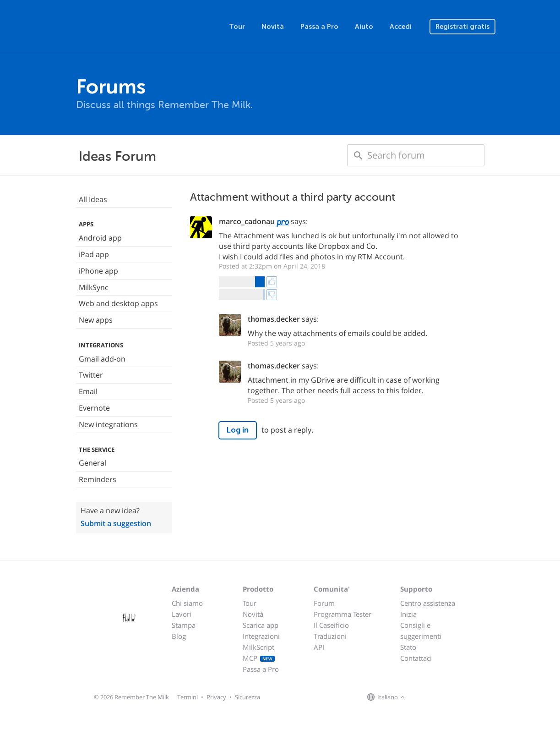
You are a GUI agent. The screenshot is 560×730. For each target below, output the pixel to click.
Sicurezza (247, 697)
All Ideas (93, 199)
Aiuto (364, 27)
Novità (273, 27)
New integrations (108, 424)
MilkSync (94, 287)
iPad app (94, 254)
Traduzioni (330, 636)
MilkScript (258, 647)
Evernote (94, 408)
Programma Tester (343, 614)
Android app (100, 238)
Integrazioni (261, 636)
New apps (96, 320)
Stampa (184, 625)
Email (88, 391)
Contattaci (416, 658)
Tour (237, 27)
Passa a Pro (319, 27)
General (92, 463)
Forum (324, 603)
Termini (188, 697)
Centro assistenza (428, 603)
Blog (179, 636)
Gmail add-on (102, 359)
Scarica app (261, 625)
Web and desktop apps (118, 303)
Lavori (182, 614)
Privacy (216, 697)
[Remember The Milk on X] (433, 697)
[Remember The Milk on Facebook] (420, 697)
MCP (259, 658)
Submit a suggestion (116, 523)
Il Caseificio (331, 625)
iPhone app (98, 271)
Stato (408, 647)
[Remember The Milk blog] (445, 697)
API (319, 647)
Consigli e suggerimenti (421, 631)
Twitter (91, 375)
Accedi (401, 27)
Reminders (98, 479)
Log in (238, 430)
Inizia (408, 614)
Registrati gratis (462, 27)
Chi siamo (187, 603)
